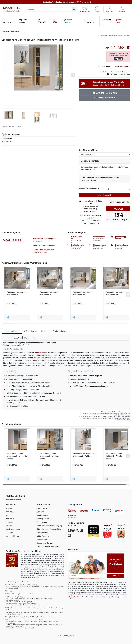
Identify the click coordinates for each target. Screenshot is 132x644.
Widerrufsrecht (42, 533)
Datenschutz (11, 522)
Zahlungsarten (42, 508)
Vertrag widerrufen (13, 536)
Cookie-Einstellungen (45, 543)
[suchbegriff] (48, 9)
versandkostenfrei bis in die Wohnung (118, 72)
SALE (55, 21)
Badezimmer (6, 31)
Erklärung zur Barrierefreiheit (48, 546)
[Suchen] (74, 9)
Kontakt (9, 508)
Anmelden (10, 512)
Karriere (9, 526)
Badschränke (15, 31)
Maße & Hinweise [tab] (30, 331)
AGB (8, 515)
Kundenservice (42, 515)
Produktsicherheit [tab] (60, 331)
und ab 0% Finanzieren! (66, 2)
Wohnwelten (7, 21)
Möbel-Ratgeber (43, 536)
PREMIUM (42, 21)
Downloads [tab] (45, 331)
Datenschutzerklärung (75, 597)
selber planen (23, 21)
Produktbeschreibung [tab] (12, 331)
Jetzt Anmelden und (91, 222)
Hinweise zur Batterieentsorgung (49, 526)
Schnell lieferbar (68, 21)
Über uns (9, 533)
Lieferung (40, 512)
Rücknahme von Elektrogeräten (49, 529)
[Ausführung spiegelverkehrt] (105, 154)
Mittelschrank (36, 358)
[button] (97, 9)
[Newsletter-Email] (88, 576)
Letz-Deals (119, 21)
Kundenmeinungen (13, 529)
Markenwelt (106, 20)
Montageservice (43, 519)
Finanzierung (42, 522)
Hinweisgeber (42, 540)
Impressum (10, 519)
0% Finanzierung (89, 21)
